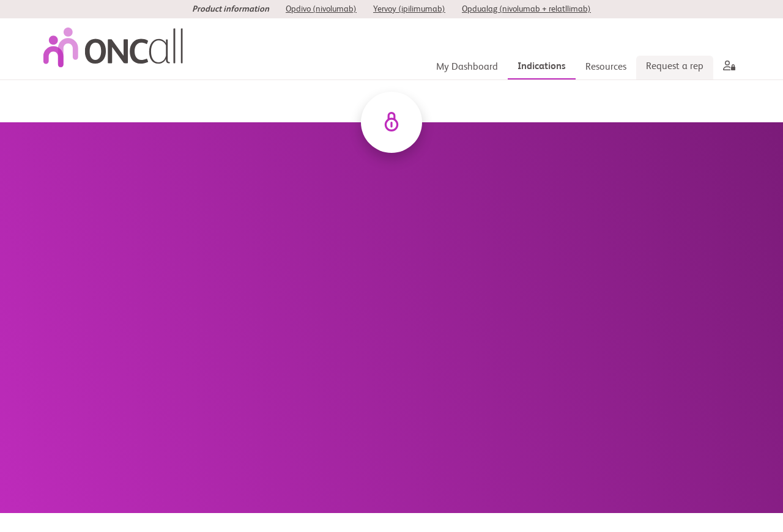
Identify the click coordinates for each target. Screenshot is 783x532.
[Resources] (606, 68)
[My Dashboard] (467, 68)
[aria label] (727, 68)
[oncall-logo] (116, 49)
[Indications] (542, 67)
